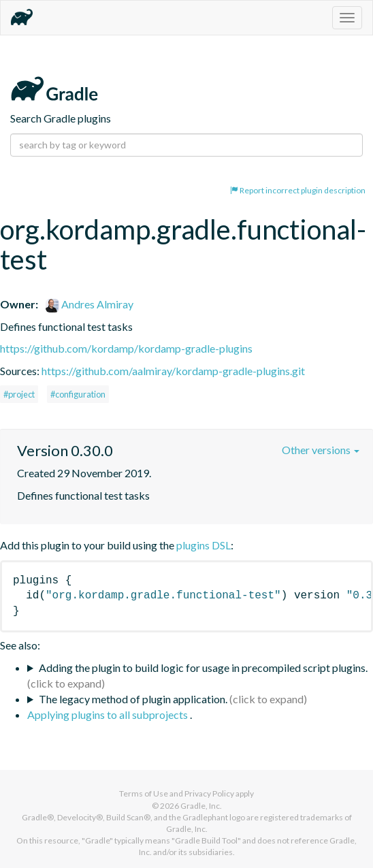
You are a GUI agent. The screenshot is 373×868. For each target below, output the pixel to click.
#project (19, 394)
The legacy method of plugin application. (133, 699)
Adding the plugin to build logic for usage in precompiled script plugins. (203, 668)
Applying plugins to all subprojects (109, 714)
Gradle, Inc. (201, 806)
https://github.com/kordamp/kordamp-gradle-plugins (126, 348)
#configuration (78, 394)
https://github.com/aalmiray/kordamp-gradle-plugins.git (173, 371)
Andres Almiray (90, 304)
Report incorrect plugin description (298, 190)
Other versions (321, 450)
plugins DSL (204, 545)
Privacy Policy (209, 793)
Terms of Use (144, 793)
